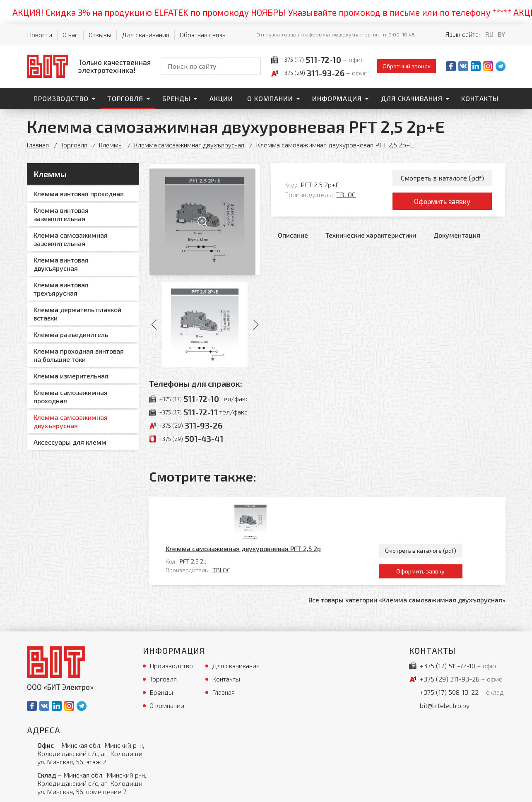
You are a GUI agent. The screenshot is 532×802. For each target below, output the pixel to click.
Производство (61, 98)
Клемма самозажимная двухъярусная (194, 145)
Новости (40, 35)
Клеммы (113, 145)
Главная (38, 145)
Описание (293, 239)
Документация (457, 239)
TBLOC (346, 196)
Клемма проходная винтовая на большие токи (79, 355)
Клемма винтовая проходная (79, 194)
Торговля (125, 98)
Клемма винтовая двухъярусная (61, 264)
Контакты (480, 98)
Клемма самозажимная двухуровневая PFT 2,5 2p (280, 509)
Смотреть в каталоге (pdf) (442, 178)
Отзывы (100, 35)
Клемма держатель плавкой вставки (77, 314)
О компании (270, 98)
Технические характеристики (371, 239)
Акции (221, 98)
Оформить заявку (442, 204)
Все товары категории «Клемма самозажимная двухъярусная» (407, 562)
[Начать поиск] (254, 66)
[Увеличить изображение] (205, 219)
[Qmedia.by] (484, 790)
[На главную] (89, 66)
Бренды (176, 98)
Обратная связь (203, 35)
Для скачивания (146, 35)
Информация (337, 98)
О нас (70, 35)
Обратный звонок (407, 66)
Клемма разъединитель (71, 334)
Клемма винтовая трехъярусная (61, 289)
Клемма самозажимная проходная (71, 396)
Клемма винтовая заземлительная (61, 214)
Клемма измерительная (71, 376)
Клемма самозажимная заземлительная (71, 239)
